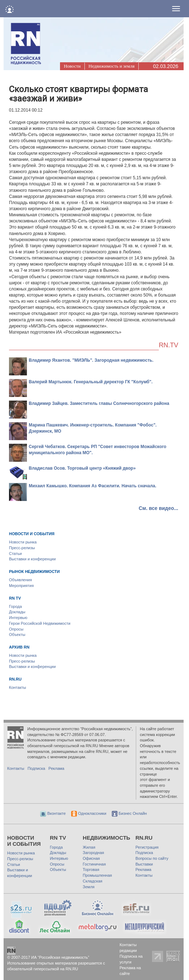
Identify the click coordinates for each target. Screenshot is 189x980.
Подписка (36, 768)
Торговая (91, 870)
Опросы (16, 629)
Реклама (56, 768)
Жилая (89, 847)
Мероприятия (21, 586)
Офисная (91, 858)
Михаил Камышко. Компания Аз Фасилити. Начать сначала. (93, 486)
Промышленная (97, 875)
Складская (92, 881)
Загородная (93, 853)
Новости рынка (23, 542)
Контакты (18, 687)
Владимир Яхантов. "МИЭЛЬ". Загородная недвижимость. (91, 360)
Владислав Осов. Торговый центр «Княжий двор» (82, 468)
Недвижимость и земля (111, 66)
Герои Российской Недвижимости (40, 623)
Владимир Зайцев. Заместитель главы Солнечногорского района (99, 403)
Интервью (18, 618)
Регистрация (147, 847)
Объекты (17, 634)
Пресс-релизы (22, 548)
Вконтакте (53, 813)
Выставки (144, 864)
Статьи (15, 554)
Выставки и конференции (32, 559)
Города (15, 606)
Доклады (17, 612)
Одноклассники (89, 813)
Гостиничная (94, 864)
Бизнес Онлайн (129, 813)
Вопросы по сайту (152, 858)
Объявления (20, 580)
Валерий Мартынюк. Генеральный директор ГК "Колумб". (91, 382)
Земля (89, 887)
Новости (72, 66)
